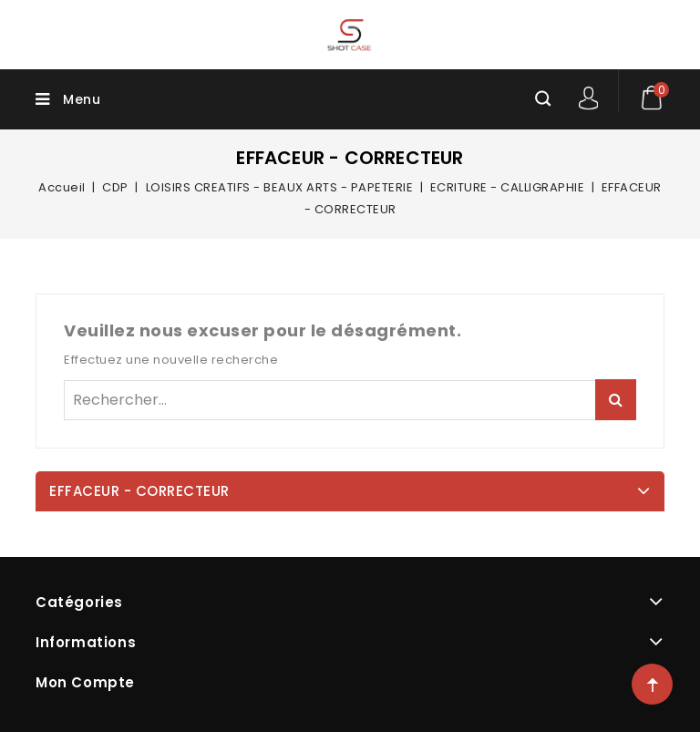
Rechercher (616, 400)
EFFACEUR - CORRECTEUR (139, 491)
